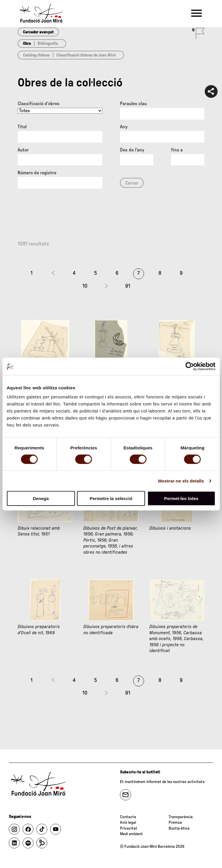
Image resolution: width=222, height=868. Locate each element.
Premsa (175, 823)
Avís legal (128, 823)
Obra (27, 44)
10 (85, 286)
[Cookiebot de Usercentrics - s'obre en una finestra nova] (190, 366)
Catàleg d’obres (36, 55)
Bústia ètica (179, 828)
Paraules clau (133, 104)
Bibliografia (48, 44)
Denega (41, 498)
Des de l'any (132, 150)
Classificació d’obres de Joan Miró (86, 55)
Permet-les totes (181, 498)
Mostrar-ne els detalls (181, 481)
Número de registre (37, 173)
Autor (23, 150)
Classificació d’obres (39, 104)
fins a (177, 150)
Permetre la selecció (111, 498)
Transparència (181, 817)
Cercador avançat (38, 32)
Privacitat (129, 828)
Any (124, 127)
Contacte (128, 817)
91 (128, 286)
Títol (22, 127)
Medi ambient (131, 834)
